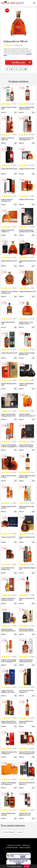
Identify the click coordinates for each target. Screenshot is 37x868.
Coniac (20, 832)
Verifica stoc (22, 62)
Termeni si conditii (14, 845)
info (15, 112)
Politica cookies (25, 847)
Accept (27, 866)
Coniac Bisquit (9, 832)
